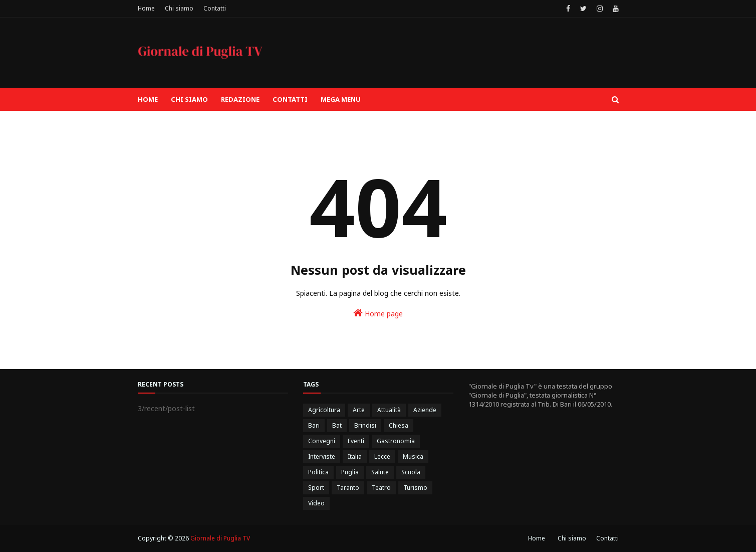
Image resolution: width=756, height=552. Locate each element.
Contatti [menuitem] (290, 99)
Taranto (348, 488)
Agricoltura (324, 410)
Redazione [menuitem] (240, 99)
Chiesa (399, 425)
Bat (337, 425)
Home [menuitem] (148, 99)
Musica (413, 456)
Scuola (411, 472)
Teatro (381, 488)
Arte (359, 410)
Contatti (215, 8)
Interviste (322, 456)
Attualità (389, 410)
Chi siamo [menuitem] (189, 99)
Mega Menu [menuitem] (341, 99)
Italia (355, 456)
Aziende (425, 410)
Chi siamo (179, 8)
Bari (314, 425)
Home (146, 8)
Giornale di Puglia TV (220, 538)
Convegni (322, 441)
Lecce (382, 456)
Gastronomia (396, 441)
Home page (378, 313)
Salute (380, 472)
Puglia (350, 472)
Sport (316, 488)
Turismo (415, 488)
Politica (318, 472)
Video (316, 503)
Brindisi (365, 425)
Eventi (356, 441)
